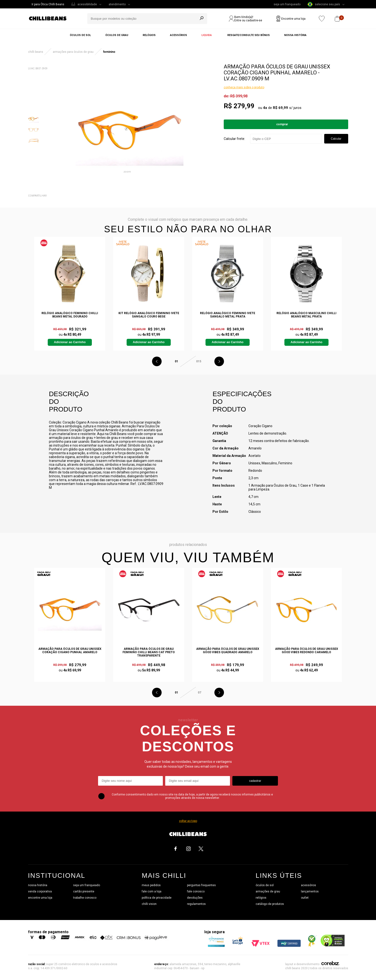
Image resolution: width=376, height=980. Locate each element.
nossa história (38, 885)
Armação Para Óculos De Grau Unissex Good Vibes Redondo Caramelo (307, 651)
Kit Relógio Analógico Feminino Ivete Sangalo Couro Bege (149, 315)
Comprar (282, 124)
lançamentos (310, 891)
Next (219, 361)
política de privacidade (157, 898)
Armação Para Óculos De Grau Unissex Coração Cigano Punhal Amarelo (70, 651)
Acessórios (179, 35)
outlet (305, 898)
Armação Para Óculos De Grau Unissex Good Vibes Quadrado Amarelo (228, 651)
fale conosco (196, 891)
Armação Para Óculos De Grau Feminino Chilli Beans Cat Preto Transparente (149, 652)
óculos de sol (265, 885)
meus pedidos (151, 885)
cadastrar (255, 781)
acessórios (308, 885)
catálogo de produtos (270, 904)
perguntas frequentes (201, 885)
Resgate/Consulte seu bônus (249, 35)
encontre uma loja (40, 898)
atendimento (117, 4)
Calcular (336, 139)
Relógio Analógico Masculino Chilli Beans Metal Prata (306, 315)
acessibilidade (87, 4)
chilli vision (149, 904)
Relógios (149, 35)
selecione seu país (324, 4)
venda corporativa (40, 891)
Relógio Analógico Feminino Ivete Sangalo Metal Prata (228, 315)
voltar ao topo (188, 821)
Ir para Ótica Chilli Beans (48, 4)
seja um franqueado (287, 4)
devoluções (195, 898)
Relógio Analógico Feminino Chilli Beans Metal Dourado (70, 315)
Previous (157, 361)
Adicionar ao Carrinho (70, 342)
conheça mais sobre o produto (244, 87)
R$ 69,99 (280, 108)
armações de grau (268, 891)
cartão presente (84, 891)
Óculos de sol (80, 35)
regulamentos (196, 904)
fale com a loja (152, 891)
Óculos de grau (117, 35)
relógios (261, 898)
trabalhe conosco (85, 898)
